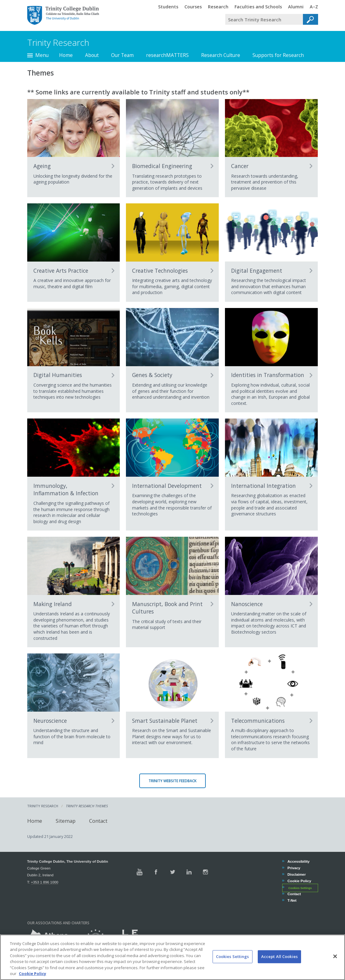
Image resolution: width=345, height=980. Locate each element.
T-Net (292, 900)
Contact (98, 821)
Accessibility (298, 861)
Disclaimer (296, 874)
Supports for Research (278, 55)
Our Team (122, 55)
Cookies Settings (300, 888)
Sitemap (66, 821)
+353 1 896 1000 (45, 882)
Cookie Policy (299, 881)
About (92, 55)
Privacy (294, 868)
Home (66, 55)
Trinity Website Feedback (172, 781)
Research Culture (221, 55)
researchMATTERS (167, 55)
